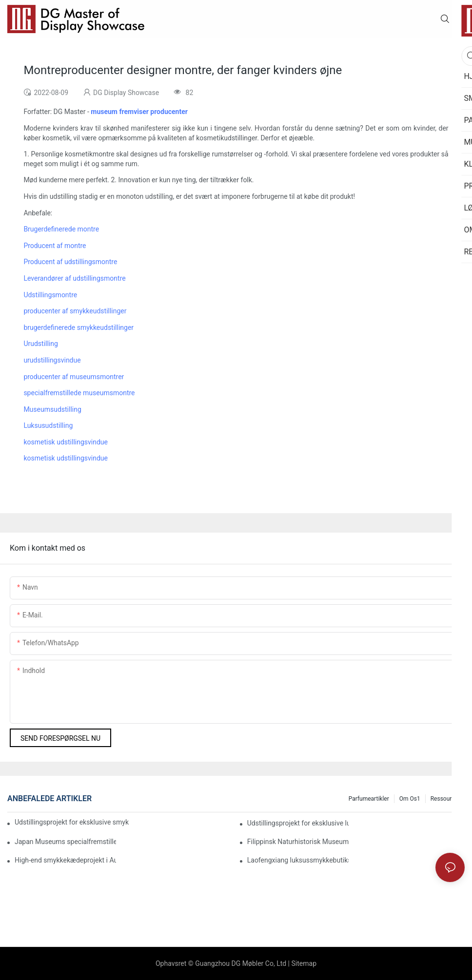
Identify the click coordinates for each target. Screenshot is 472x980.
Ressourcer (445, 799)
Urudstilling (40, 344)
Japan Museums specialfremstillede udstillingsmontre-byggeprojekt (65, 842)
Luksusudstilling (48, 425)
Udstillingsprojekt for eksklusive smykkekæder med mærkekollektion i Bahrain (72, 822)
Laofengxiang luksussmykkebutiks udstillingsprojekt (298, 860)
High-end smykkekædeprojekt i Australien (65, 860)
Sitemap (304, 963)
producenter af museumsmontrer (74, 377)
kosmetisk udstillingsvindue (66, 442)
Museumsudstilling (52, 409)
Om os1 (410, 799)
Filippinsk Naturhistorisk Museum (298, 842)
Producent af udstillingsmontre (70, 262)
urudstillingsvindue (52, 360)
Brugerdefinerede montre (61, 229)
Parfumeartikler (369, 799)
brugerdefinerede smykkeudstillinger (79, 327)
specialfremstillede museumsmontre (79, 393)
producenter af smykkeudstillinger (75, 311)
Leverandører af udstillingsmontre (74, 278)
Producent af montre (55, 246)
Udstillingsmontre (50, 295)
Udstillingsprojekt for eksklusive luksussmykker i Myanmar (298, 823)
